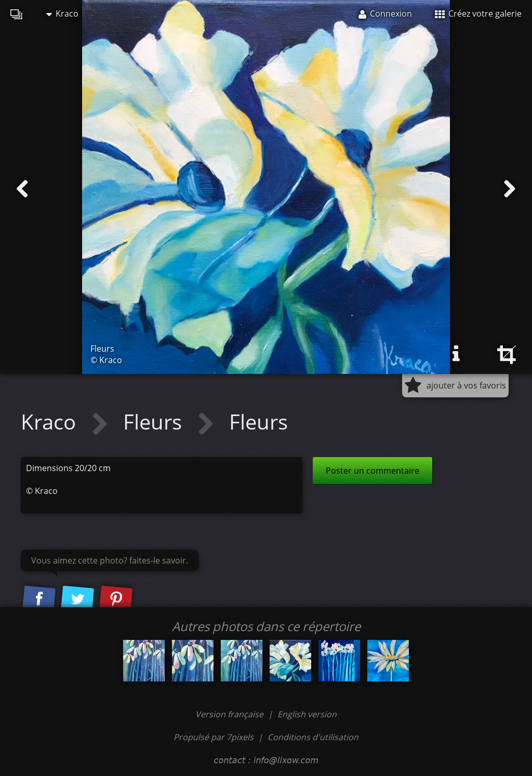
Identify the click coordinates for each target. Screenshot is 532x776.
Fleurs (155, 422)
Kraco (62, 14)
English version (307, 714)
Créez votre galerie (478, 14)
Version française (230, 714)
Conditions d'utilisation (313, 737)
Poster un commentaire (373, 471)
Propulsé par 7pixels (214, 737)
